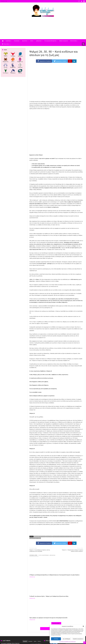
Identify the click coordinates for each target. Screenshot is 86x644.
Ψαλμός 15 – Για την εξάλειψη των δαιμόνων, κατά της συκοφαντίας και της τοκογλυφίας (42, 550)
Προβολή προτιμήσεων (78, 639)
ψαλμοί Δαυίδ (49, 536)
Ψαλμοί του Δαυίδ (77, 536)
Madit (15, 635)
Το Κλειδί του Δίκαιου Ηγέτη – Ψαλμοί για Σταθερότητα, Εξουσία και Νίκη (56, 573)
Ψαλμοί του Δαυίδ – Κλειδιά (35, 538)
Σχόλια (35, 600)
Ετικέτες (39, 600)
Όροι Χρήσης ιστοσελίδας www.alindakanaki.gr (68, 642)
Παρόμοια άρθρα (33, 555)
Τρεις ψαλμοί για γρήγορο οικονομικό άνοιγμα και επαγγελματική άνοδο (73, 573)
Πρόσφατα (30, 600)
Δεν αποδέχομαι (67, 639)
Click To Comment (56, 587)
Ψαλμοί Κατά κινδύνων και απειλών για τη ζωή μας (62, 536)
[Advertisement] (43, 29)
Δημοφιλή (25, 600)
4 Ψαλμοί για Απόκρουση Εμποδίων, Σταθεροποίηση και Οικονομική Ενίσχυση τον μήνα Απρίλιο (37, 574)
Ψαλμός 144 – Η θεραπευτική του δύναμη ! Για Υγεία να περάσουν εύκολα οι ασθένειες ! (71, 550)
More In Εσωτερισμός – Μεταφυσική (47, 555)
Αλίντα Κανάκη (34, 611)
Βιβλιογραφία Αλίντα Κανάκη (40, 536)
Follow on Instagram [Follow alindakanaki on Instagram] (72, 608)
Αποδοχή (56, 639)
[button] (83, 626)
